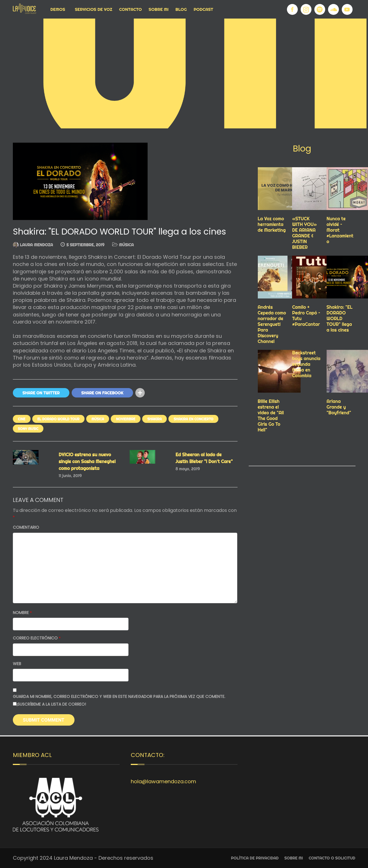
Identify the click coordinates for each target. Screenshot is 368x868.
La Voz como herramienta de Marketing (272, 224)
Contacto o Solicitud (332, 858)
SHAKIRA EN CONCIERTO (193, 419)
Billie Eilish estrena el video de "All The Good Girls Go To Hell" (271, 415)
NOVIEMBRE (125, 419)
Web (17, 664)
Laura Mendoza (37, 245)
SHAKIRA (154, 419)
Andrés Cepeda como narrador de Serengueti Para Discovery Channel (272, 324)
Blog (181, 9)
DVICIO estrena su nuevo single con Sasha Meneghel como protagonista (87, 461)
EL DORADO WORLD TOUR (59, 419)
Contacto (130, 9)
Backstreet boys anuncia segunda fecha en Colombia (306, 364)
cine (22, 419)
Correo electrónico (37, 638)
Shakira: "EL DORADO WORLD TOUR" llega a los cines (340, 318)
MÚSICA (126, 245)
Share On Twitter (41, 393)
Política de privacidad (255, 858)
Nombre (22, 613)
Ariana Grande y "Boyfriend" (339, 407)
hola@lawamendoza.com (163, 781)
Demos (58, 9)
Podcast (203, 9)
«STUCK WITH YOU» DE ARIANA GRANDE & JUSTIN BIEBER (304, 233)
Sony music (28, 429)
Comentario (26, 527)
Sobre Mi (159, 9)
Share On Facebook (102, 393)
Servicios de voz (93, 9)
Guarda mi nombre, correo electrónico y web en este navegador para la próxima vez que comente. (119, 697)
